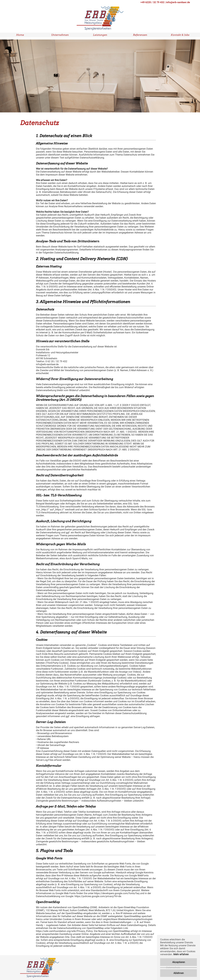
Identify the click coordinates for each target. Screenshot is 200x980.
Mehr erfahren (181, 954)
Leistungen (100, 35)
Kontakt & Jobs (180, 35)
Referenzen (140, 35)
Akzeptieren (179, 962)
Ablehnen (179, 973)
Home (20, 35)
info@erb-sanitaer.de (178, 2)
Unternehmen (60, 35)
